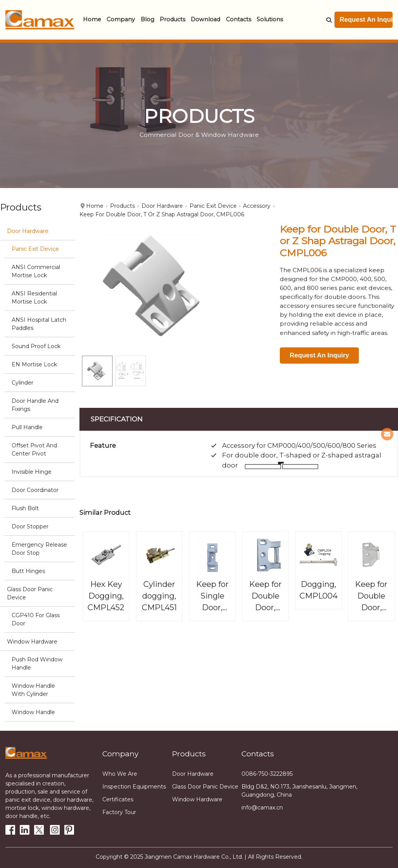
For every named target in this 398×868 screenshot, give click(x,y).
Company (121, 19)
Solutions (270, 19)
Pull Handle (27, 427)
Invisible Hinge (32, 472)
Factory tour (119, 812)
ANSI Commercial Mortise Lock (36, 271)
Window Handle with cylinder (33, 690)
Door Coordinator (35, 490)
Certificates (118, 799)
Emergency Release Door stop (39, 549)
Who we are (120, 774)
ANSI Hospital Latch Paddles (39, 324)
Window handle (33, 712)
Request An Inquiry (366, 20)
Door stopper (30, 526)
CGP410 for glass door (36, 619)
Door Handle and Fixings (35, 405)
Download (205, 19)
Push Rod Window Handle (37, 664)
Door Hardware (28, 231)
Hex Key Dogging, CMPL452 (106, 596)
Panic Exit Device (35, 249)
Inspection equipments (134, 787)
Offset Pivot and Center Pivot (34, 450)
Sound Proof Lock (36, 346)
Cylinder (22, 383)
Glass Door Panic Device (30, 593)
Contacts (239, 19)
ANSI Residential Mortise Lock (34, 298)
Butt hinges (28, 571)
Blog (147, 19)
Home (92, 19)
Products (172, 19)
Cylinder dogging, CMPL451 (159, 596)
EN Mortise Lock (34, 364)
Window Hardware (32, 642)
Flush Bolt (25, 508)
